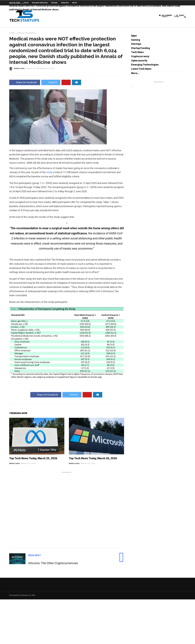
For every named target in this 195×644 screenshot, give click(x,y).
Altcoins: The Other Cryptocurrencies (53, 565)
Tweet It (51, 84)
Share (180, 16)
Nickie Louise (14, 465)
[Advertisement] (67, 511)
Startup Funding (140, 50)
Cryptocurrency (140, 58)
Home (12, 35)
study (49, 174)
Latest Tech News (141, 71)
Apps (134, 37)
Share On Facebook (25, 84)
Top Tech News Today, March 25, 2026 (33, 460)
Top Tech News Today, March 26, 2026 (93, 460)
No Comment (166, 16)
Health (21, 35)
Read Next (35, 557)
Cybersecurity (139, 62)
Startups (136, 46)
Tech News (137, 54)
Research (31, 35)
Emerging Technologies (145, 66)
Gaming (136, 42)
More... (135, 75)
